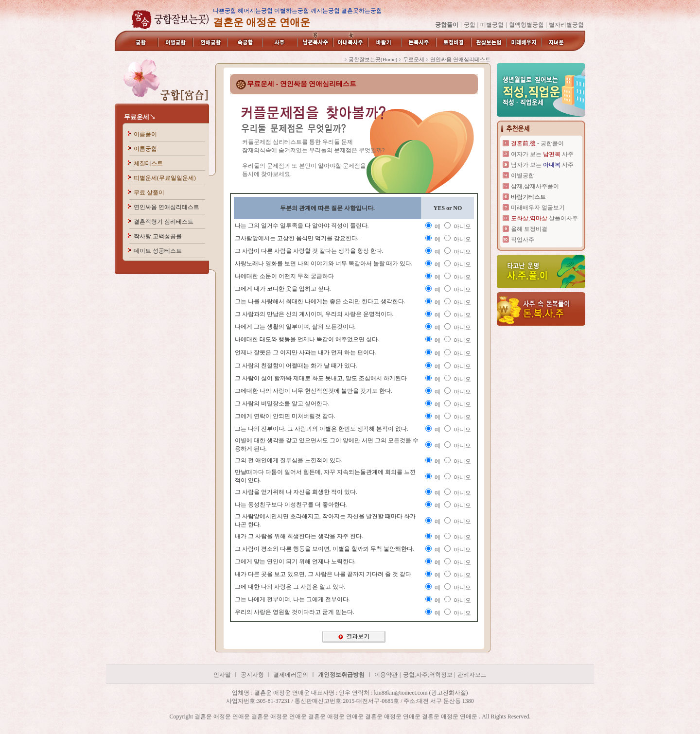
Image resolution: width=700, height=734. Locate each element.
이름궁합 (145, 149)
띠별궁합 (492, 25)
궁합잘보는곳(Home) (373, 59)
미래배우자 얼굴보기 (538, 208)
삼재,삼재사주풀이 (535, 186)
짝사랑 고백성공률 (158, 236)
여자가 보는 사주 (542, 154)
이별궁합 (523, 175)
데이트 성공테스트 (158, 251)
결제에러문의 (291, 675)
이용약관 (386, 675)
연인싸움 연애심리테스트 (166, 207)
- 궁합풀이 (537, 143)
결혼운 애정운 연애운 (66, 725)
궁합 (470, 25)
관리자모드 (472, 675)
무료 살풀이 (149, 192)
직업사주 (523, 240)
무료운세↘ (140, 117)
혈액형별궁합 (526, 25)
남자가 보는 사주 (542, 165)
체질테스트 (148, 163)
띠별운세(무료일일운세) (165, 178)
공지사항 (253, 675)
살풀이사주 (544, 218)
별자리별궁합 (566, 25)
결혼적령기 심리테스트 (164, 222)
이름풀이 (145, 134)
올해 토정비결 (529, 229)
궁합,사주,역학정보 (428, 675)
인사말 (222, 675)
